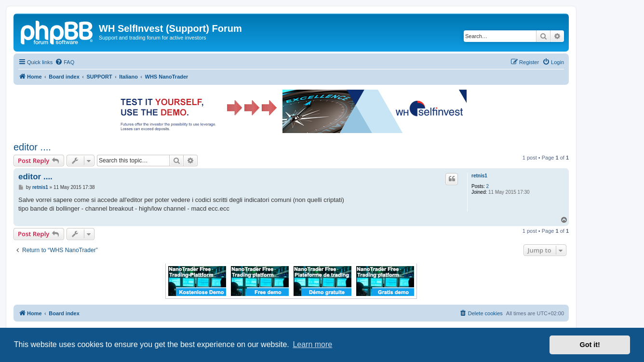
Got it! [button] (590, 345)
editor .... (32, 147)
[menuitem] (65, 62)
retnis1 (479, 176)
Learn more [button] (312, 344)
